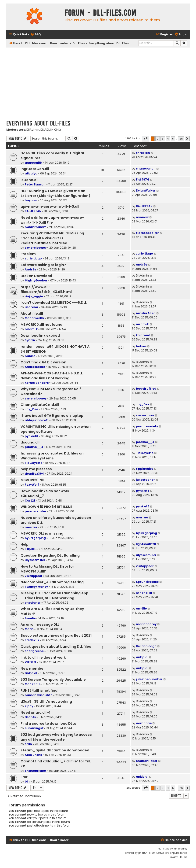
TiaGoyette (34, 463)
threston (143, 153)
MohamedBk (35, 318)
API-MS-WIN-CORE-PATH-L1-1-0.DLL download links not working (52, 376)
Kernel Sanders (37, 383)
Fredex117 (32, 640)
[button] (146, 139)
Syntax (30, 340)
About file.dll (32, 314)
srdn (28, 744)
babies (30, 356)
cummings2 (34, 728)
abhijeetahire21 (37, 420)
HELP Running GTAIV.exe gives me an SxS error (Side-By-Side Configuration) (55, 193)
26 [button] (181, 139)
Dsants (30, 717)
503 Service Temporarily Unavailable (53, 680)
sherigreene (34, 651)
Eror (24, 777)
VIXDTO (30, 662)
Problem (28, 254)
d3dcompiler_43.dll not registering (52, 582)
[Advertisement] (98, 83)
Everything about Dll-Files (38, 123)
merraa (31, 527)
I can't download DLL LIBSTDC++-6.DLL (54, 303)
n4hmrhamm (36, 227)
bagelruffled (146, 389)
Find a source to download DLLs (48, 724)
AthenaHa (144, 593)
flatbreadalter (148, 233)
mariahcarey (146, 624)
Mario (29, 629)
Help (25, 544)
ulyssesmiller (35, 560)
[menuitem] (36, 35)
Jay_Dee (31, 409)
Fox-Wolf (32, 485)
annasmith (34, 163)
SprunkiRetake (147, 582)
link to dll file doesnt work (43, 657)
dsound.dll (30, 442)
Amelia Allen (146, 313)
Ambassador (35, 367)
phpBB (142, 853)
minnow (142, 217)
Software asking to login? (43, 265)
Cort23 (30, 500)
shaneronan (146, 168)
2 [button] (158, 139)
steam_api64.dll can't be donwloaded (55, 750)
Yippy (29, 706)
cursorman (145, 415)
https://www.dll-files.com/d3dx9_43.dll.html (46, 289)
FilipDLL (30, 549)
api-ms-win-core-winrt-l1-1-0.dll (50, 207)
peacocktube (35, 511)
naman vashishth (39, 695)
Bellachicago (146, 646)
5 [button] (173, 139)
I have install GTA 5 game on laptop (52, 416)
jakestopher (145, 480)
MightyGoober (36, 280)
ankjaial (142, 657)
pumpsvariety (147, 426)
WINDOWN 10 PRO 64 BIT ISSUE (46, 507)
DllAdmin (33, 130)
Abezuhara (34, 755)
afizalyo (31, 173)
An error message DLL (40, 624)
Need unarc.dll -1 (35, 713)
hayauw (31, 200)
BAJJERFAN (33, 211)
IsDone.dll (29, 180)
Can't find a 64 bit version (43, 362)
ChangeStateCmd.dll (40, 405)
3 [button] (163, 139)
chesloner (33, 603)
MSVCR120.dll (32, 480)
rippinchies (145, 469)
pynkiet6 (31, 436)
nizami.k (31, 329)
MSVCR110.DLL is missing (42, 533)
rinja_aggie (34, 296)
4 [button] (168, 139)
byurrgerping (35, 538)
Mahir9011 (32, 684)
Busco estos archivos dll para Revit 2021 (56, 635)
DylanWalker (146, 190)
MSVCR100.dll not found (41, 325)
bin (27, 781)
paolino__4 (34, 447)
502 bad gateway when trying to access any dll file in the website (56, 737)
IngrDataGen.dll (35, 169)
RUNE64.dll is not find (39, 691)
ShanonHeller (36, 771)
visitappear (34, 576)
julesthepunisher (149, 679)
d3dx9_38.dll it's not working (46, 702)
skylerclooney (36, 248)
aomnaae (144, 723)
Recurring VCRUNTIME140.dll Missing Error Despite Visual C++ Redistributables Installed (52, 238)
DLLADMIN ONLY (51, 130)
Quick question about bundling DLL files (56, 646)
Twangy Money (36, 587)
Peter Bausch (35, 184)
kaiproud (143, 335)
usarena (31, 307)
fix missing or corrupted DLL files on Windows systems (52, 456)
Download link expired (40, 336)
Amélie (30, 618)
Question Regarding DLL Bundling (50, 555)
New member (33, 669)
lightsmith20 (146, 544)
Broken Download (36, 276)
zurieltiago (33, 258)
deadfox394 (34, 474)
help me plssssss (36, 469)
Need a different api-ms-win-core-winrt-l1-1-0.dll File (52, 220)
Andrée (30, 269)
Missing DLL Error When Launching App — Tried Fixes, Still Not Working (54, 596)
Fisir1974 (143, 179)
